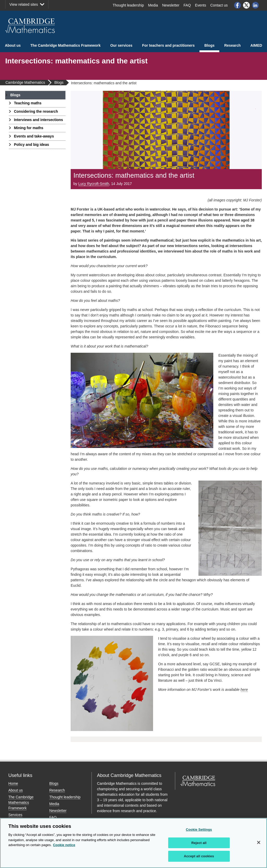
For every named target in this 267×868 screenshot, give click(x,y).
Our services (121, 45)
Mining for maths (29, 128)
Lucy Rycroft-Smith (94, 184)
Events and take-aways (34, 136)
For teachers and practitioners (168, 45)
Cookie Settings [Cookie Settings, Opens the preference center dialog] (199, 830)
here (244, 690)
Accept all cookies (199, 856)
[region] (133, 843)
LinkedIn (256, 5)
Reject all (199, 843)
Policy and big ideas (31, 145)
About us (13, 45)
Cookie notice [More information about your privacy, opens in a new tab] (64, 845)
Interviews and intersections (38, 120)
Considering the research (36, 111)
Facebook (237, 5)
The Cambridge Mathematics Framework (66, 45)
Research (232, 45)
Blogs (210, 45)
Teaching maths (28, 103)
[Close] (259, 842)
